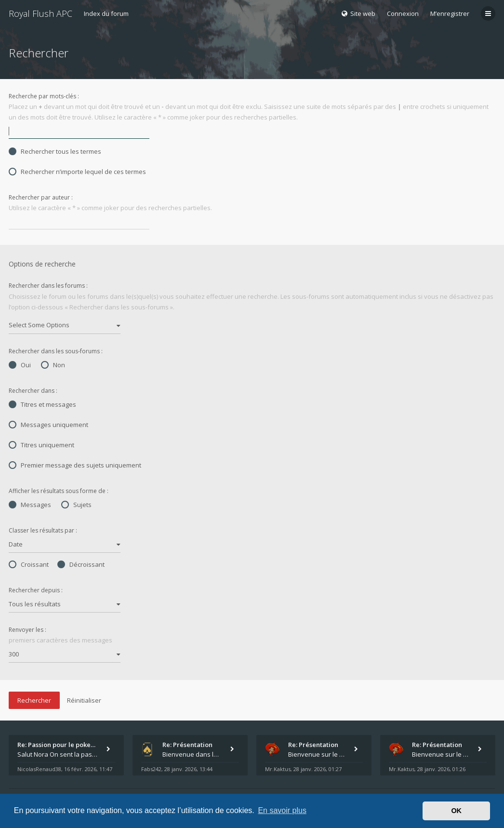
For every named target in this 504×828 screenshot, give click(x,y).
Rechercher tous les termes (55, 151)
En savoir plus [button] (282, 810)
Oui (20, 365)
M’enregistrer (450, 13)
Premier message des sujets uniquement (75, 465)
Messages (30, 505)
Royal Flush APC (40, 13)
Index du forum (106, 13)
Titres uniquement (41, 445)
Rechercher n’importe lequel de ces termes (77, 172)
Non (53, 365)
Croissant (29, 564)
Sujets (76, 505)
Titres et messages (42, 404)
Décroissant (81, 564)
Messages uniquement (48, 425)
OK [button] (456, 811)
